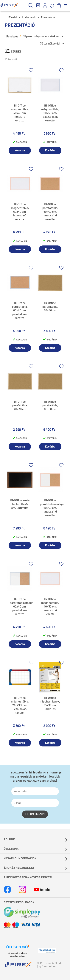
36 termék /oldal (50, 44)
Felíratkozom (35, 814)
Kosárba (20, 151)
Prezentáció (48, 18)
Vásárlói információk (20, 858)
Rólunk (9, 839)
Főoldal (13, 18)
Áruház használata (19, 868)
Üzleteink (11, 849)
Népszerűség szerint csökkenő (41, 36)
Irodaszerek (29, 18)
